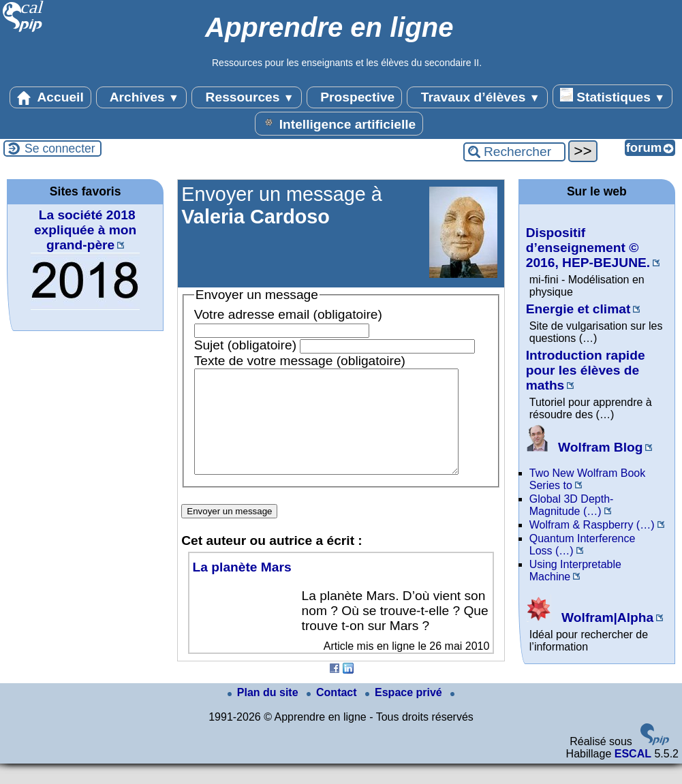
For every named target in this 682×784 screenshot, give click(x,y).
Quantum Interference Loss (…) (583, 545)
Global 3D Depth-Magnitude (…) (572, 505)
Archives (141, 97)
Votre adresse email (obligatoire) (288, 314)
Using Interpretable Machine (575, 570)
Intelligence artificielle (339, 123)
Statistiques (613, 96)
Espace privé (405, 713)
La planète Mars (242, 587)
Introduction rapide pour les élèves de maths (586, 370)
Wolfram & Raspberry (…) (592, 525)
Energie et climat (578, 309)
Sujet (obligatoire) (245, 345)
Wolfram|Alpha (590, 617)
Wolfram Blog (585, 447)
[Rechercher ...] (514, 152)
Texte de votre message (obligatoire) (300, 361)
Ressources (246, 97)
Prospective (354, 97)
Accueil (50, 97)
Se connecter (60, 148)
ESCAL (633, 774)
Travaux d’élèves (477, 97)
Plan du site (264, 713)
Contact (333, 713)
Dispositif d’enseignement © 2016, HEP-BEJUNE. (588, 248)
